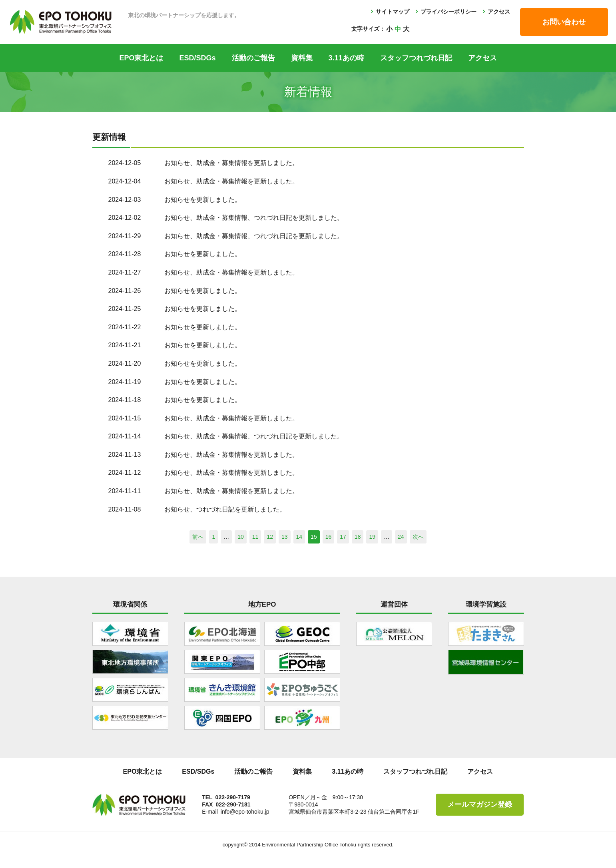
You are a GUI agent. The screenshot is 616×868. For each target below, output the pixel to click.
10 (241, 537)
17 (343, 537)
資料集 (302, 58)
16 (329, 537)
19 (372, 537)
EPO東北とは (141, 58)
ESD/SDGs (197, 58)
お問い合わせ (564, 22)
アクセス (499, 12)
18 (358, 537)
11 (255, 537)
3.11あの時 (346, 58)
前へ (198, 537)
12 (270, 537)
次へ (418, 537)
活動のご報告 (253, 58)
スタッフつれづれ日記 (416, 58)
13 (285, 537)
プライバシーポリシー (449, 12)
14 (299, 537)
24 (401, 537)
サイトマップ (393, 12)
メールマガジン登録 (480, 804)
